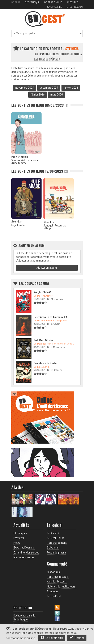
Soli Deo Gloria (43, 340)
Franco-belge (45, 54)
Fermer (77, 638)
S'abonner (53, 548)
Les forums (53, 572)
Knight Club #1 (42, 292)
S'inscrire (55, 7)
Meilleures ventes (24, 557)
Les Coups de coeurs (34, 283)
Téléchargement (57, 543)
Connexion (75, 7)
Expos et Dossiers (24, 548)
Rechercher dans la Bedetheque (24, 617)
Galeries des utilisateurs (61, 587)
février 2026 (38, 95)
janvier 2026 (71, 88)
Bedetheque (32, 2)
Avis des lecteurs (57, 582)
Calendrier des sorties (26, 553)
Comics (63, 54)
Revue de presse (56, 553)
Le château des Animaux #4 (50, 317)
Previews (19, 538)
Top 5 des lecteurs (58, 577)
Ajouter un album (47, 268)
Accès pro (73, 2)
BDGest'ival (54, 596)
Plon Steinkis (20, 157)
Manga (76, 54)
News (17, 543)
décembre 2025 (49, 88)
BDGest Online (53, 2)
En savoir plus (52, 638)
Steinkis (16, 222)
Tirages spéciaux (47, 59)
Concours (53, 591)
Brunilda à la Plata (45, 363)
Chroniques (20, 533)
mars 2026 (57, 95)
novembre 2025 (25, 88)
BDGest (16, 2)
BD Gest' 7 (53, 533)
